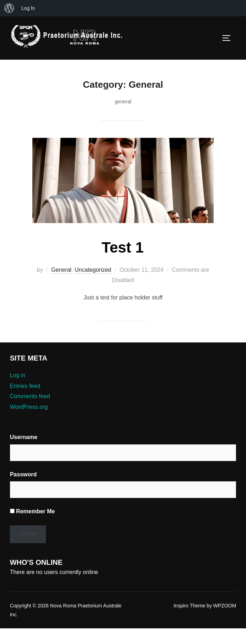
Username (24, 453)
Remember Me (32, 527)
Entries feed (26, 402)
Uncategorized (97, 286)
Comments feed (31, 412)
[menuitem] (9, 8)
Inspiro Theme (187, 622)
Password (23, 491)
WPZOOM (224, 622)
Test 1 (123, 263)
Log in (18, 391)
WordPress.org (30, 423)
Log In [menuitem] (28, 8)
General (63, 286)
